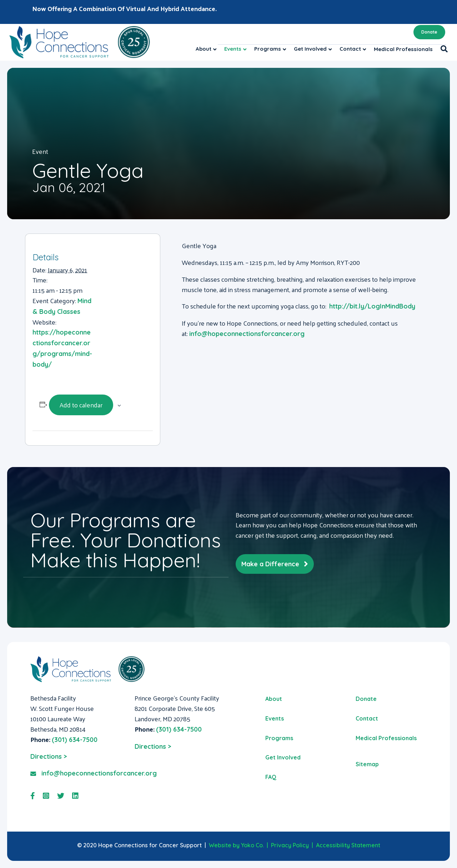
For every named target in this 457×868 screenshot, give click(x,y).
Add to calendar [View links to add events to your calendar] (81, 405)
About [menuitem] (274, 699)
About (204, 49)
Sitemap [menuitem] (367, 764)
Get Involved (310, 49)
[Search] (442, 49)
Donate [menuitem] (366, 699)
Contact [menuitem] (367, 718)
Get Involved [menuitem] (283, 757)
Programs (268, 49)
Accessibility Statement (348, 845)
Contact (350, 49)
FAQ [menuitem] (271, 777)
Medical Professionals (403, 49)
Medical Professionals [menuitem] (386, 738)
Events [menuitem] (275, 718)
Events (233, 49)
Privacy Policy (290, 845)
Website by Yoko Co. (236, 845)
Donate (429, 32)
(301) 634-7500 (75, 740)
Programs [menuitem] (279, 738)
